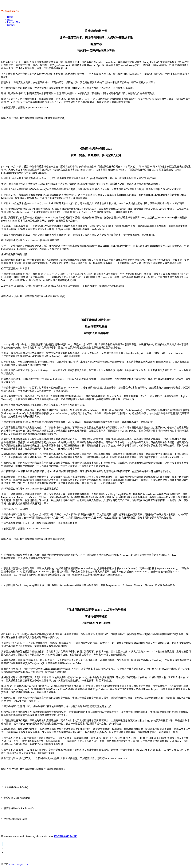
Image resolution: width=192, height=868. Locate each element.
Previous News (14, 22)
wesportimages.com (18, 864)
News (10, 20)
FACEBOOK (61, 836)
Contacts (11, 25)
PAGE (73, 836)
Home (10, 17)
